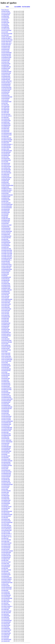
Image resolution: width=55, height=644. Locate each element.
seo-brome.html (5, 94)
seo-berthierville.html (6, 71)
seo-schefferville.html (6, 543)
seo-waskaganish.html (6, 620)
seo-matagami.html (6, 402)
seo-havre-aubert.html (6, 266)
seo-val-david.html (6, 597)
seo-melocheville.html (6, 408)
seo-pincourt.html (5, 478)
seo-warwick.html (5, 619)
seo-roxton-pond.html (6, 527)
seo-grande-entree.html (7, 252)
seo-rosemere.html (6, 519)
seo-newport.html (5, 443)
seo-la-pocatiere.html (6, 309)
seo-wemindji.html (6, 628)
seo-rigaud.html (5, 505)
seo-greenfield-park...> (7, 260)
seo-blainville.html (6, 79)
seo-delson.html (5, 182)
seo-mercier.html (5, 410)
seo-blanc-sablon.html (6, 81)
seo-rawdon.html (5, 497)
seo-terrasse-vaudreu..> (7, 579)
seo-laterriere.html (6, 329)
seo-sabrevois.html (6, 532)
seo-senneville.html (6, 548)
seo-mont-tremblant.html (7, 421)
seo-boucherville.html (6, 89)
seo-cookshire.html (6, 168)
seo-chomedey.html (6, 155)
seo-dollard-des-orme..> (7, 190)
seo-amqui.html (5, 21)
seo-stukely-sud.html (6, 570)
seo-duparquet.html (6, 200)
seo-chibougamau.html (7, 151)
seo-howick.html (5, 272)
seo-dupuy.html (5, 201)
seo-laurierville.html (6, 336)
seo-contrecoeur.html (6, 166)
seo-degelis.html (5, 181)
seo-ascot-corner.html (6, 30)
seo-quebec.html (5, 492)
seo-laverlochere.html (6, 340)
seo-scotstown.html (6, 544)
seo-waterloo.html (6, 624)
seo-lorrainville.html (6, 369)
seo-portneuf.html (5, 486)
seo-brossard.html (5, 98)
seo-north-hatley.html (6, 451)
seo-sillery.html (5, 560)
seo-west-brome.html (6, 630)
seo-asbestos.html (5, 29)
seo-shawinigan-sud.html (7, 551)
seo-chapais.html (5, 128)
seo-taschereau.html (6, 575)
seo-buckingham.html (6, 101)
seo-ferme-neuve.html (6, 225)
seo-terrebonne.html (6, 581)
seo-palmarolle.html (6, 464)
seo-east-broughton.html (7, 204)
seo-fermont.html (5, 226)
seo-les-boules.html (6, 353)
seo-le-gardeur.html (6, 345)
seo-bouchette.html (6, 90)
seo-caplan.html (5, 117)
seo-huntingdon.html (6, 277)
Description (27, 7)
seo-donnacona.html (6, 192)
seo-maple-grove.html (6, 389)
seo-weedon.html (5, 627)
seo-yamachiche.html (6, 639)
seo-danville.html (5, 176)
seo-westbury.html (6, 631)
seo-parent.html (5, 467)
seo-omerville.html (6, 456)
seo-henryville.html (6, 271)
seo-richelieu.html (6, 502)
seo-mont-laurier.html (6, 416)
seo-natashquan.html (6, 435)
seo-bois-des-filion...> (6, 83)
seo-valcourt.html (5, 600)
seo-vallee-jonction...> (7, 601)
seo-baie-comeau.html (6, 37)
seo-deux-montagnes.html (7, 185)
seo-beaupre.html (5, 62)
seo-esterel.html (5, 214)
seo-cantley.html (5, 113)
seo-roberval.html (5, 513)
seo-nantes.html (5, 432)
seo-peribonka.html (6, 470)
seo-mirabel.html (5, 412)
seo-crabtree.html (5, 174)
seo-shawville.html (6, 554)
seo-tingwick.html (6, 586)
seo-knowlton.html (6, 293)
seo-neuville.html (5, 438)
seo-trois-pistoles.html (6, 587)
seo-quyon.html (5, 494)
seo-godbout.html (5, 244)
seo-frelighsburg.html (6, 236)
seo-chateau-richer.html (7, 139)
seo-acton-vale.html (6, 13)
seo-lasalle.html (5, 328)
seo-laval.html (5, 337)
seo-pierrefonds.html (6, 475)
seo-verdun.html (5, 609)
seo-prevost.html (5, 487)
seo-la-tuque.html (5, 315)
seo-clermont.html (6, 158)
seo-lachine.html (5, 318)
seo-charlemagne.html (6, 133)
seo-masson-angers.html (7, 399)
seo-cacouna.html (5, 106)
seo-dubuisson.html (6, 196)
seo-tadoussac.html (6, 573)
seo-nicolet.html (5, 445)
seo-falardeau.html (6, 220)
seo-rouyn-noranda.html (7, 522)
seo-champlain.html (6, 125)
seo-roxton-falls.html (6, 525)
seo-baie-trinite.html (6, 45)
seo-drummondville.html (7, 195)
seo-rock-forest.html (6, 516)
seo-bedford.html (5, 65)
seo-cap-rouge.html (6, 114)
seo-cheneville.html (6, 146)
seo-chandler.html (5, 127)
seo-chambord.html (6, 124)
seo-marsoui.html (5, 394)
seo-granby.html (5, 247)
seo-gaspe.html (5, 239)
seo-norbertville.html (6, 446)
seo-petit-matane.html (6, 472)
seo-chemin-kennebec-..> (7, 144)
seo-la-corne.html (5, 296)
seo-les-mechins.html (6, 361)
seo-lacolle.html (5, 321)
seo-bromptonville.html (7, 97)
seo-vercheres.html (6, 608)
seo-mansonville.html (6, 388)
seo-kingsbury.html (6, 288)
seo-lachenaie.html (6, 317)
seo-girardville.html (6, 242)
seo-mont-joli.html (6, 415)
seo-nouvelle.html (5, 453)
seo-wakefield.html (6, 616)
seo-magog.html (5, 380)
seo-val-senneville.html (7, 598)
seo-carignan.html (5, 119)
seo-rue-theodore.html (6, 530)
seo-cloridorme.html (6, 160)
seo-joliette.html (5, 282)
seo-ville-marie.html (6, 612)
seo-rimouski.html (6, 508)
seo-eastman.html (5, 211)
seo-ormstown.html (6, 459)
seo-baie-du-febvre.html (7, 40)
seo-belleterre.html (6, 68)
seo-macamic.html (6, 378)
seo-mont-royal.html (6, 419)
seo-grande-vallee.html (7, 255)
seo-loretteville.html (6, 366)
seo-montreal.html (6, 426)
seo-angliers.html (5, 22)
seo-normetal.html (6, 450)
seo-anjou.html (5, 24)
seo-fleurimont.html (6, 228)
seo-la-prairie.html (6, 310)
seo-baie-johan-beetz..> (7, 41)
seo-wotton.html (5, 638)
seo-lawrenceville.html (7, 342)
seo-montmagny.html (6, 424)
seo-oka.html (4, 454)
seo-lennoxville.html (6, 350)
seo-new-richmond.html (7, 442)
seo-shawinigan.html (6, 552)
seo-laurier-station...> (6, 334)
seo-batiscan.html (5, 51)
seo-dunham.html (5, 198)
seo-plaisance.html (6, 481)
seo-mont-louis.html (6, 418)
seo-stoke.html (5, 568)
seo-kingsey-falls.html (6, 290)
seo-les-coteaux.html (6, 356)
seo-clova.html (5, 162)
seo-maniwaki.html (6, 383)
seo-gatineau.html (5, 241)
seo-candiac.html (5, 111)
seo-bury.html (5, 103)
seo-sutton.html (5, 571)
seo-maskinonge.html (6, 397)
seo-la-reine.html (5, 312)
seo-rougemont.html (6, 521)
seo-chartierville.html (6, 138)
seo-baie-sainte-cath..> (7, 43)
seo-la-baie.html (5, 294)
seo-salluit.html (5, 538)
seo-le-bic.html (5, 344)
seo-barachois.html (6, 46)
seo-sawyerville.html (6, 540)
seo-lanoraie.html (5, 326)
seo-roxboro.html (5, 524)
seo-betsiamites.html (6, 73)
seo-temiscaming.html (6, 578)
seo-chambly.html (5, 122)
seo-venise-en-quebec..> (7, 606)
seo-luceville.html (5, 374)
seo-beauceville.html (6, 56)
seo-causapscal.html (6, 120)
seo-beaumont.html (6, 59)
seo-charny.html (5, 136)
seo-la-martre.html (6, 302)
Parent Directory (5, 10)
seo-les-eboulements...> (7, 358)
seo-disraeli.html (5, 187)
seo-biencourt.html (6, 75)
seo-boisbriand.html (6, 84)
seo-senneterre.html (6, 546)
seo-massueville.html (6, 400)
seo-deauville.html (6, 179)
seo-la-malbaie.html (6, 301)
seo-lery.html (4, 351)
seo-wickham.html (6, 635)
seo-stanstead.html (6, 567)
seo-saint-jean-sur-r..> (6, 535)
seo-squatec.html (5, 563)
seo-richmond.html (6, 503)
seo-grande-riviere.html (7, 253)
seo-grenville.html (6, 261)
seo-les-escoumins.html (7, 359)
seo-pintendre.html (6, 480)
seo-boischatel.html (6, 86)
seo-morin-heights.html (7, 427)
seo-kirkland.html (5, 291)
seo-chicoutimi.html (6, 152)
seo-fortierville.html (6, 233)
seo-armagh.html (5, 26)
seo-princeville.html (6, 491)
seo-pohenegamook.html (7, 484)
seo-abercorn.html (6, 11)
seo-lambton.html (5, 325)
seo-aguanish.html (6, 14)
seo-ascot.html (5, 32)
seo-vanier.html (5, 603)
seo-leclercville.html (6, 347)
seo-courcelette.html (6, 170)
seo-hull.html (4, 276)
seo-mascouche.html (6, 396)
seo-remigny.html (5, 499)
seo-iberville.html (5, 279)
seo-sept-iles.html (5, 549)
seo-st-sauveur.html (6, 565)
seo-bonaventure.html (6, 87)
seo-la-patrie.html (5, 306)
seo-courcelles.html (6, 171)
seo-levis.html (5, 363)
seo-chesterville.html (6, 147)
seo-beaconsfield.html (6, 52)
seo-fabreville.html (6, 219)
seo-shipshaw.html (6, 559)
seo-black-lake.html (6, 78)
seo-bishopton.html (6, 76)
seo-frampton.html (6, 234)
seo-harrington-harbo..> (7, 264)
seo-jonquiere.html (6, 283)
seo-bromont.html (5, 95)
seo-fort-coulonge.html (7, 231)
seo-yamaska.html (6, 641)
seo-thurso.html (5, 584)
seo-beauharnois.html (6, 57)
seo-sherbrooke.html (6, 556)
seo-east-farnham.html (7, 206)
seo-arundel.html (5, 27)
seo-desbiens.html (5, 184)
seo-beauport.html (6, 60)
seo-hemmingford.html (7, 269)
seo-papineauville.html (7, 465)
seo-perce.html (5, 469)
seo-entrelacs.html (6, 212)
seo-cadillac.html (5, 108)
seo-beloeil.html (5, 70)
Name (7, 7)
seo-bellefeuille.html (6, 67)
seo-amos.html (5, 19)
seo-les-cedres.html (6, 355)
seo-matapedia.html (6, 405)
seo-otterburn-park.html (7, 461)
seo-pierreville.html (6, 476)
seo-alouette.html (5, 18)
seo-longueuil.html (6, 364)
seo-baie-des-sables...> (7, 38)
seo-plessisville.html (6, 483)
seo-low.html (4, 372)
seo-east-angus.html (6, 203)
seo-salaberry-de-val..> (7, 537)
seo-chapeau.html (5, 130)
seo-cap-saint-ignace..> (7, 116)
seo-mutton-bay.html (6, 431)
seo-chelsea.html (5, 143)
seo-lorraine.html (5, 367)
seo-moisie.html (5, 413)
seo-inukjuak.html (6, 280)
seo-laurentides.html (6, 332)
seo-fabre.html (5, 217)
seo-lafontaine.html (6, 323)
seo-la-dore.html (5, 298)
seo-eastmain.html (6, 209)
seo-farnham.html (5, 222)
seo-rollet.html (5, 518)
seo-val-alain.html (6, 592)
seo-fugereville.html (6, 238)
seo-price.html (5, 489)
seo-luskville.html (5, 375)
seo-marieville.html (6, 393)
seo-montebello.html (6, 423)
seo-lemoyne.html (5, 348)
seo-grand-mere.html (6, 249)
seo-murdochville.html (7, 429)
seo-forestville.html (6, 230)
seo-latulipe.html (5, 331)
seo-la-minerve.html (6, 304)
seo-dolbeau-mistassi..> (7, 189)
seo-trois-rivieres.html (6, 589)
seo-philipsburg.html (6, 473)
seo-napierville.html (6, 434)
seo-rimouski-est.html (6, 506)
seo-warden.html (5, 617)
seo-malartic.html (5, 382)
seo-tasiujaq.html (5, 576)
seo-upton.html (5, 590)
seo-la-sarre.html (5, 313)
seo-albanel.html (5, 16)
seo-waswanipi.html (6, 622)
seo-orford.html (5, 457)
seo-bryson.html (5, 100)
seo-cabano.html (5, 105)
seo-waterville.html (6, 625)
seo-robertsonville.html (7, 511)
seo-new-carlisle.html (6, 440)
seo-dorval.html (5, 193)
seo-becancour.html (6, 64)
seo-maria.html (5, 391)
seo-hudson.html (5, 274)
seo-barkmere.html (6, 48)
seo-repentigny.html (6, 500)
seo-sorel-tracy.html (6, 562)
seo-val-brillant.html (6, 595)
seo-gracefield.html (6, 245)
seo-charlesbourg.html (6, 135)
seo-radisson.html (5, 495)
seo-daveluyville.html (6, 177)
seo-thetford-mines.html (7, 582)
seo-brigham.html (5, 92)
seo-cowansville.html (6, 173)
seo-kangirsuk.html (6, 285)
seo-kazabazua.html (6, 287)
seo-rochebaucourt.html (7, 514)
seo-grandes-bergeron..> (7, 257)
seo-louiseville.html (6, 370)
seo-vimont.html (5, 614)
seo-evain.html (5, 215)
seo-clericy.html (5, 157)
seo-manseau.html (6, 386)
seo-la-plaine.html (6, 307)
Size (23, 7)
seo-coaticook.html (6, 163)
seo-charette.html (5, 132)
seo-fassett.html (5, 223)
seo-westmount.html (6, 633)
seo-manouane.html (6, 385)
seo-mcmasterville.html (7, 407)
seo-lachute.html (5, 320)
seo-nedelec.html (5, 437)
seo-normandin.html (6, 448)
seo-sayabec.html (5, 541)
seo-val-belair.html (6, 593)
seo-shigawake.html (6, 557)
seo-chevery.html (5, 149)
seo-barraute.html (5, 49)
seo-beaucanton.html (6, 54)
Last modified (18, 7)
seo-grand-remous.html (7, 250)
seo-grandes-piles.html (7, 258)
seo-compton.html (6, 165)
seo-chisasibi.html (6, 154)
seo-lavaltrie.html (5, 339)
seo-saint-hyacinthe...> (7, 533)
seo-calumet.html (5, 109)
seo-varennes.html (6, 605)
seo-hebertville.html (6, 268)
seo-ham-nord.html (6, 263)
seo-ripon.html (5, 510)
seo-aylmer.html (5, 35)
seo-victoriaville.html (6, 611)
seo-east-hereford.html (7, 207)
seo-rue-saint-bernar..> (7, 529)
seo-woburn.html (5, 636)
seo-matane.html (5, 404)
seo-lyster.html (5, 377)
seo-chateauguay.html (6, 141)
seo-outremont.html (6, 462)
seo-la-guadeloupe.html (7, 299)
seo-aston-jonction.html (7, 33)
